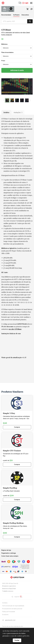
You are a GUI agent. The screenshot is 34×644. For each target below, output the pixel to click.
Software (16, 15)
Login (25, 3)
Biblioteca (4, 44)
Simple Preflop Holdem (13, 523)
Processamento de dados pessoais (12, 609)
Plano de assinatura (7, 52)
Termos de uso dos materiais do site (13, 626)
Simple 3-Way (9, 413)
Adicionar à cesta (17, 70)
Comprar (17, 427)
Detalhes (6, 112)
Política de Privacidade (9, 612)
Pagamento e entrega (9, 553)
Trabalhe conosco (8, 591)
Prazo (3, 61)
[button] (4, 100)
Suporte (15, 597)
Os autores (5, 615)
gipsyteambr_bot (9, 620)
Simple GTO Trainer (12, 451)
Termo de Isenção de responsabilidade (13, 606)
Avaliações (18, 112)
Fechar (17, 640)
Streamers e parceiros (9, 586)
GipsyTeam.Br (14, 583)
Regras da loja (6, 550)
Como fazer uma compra (10, 556)
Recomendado (6, 15)
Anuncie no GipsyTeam (9, 589)
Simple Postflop (10, 488)
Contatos (5, 603)
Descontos (25, 15)
